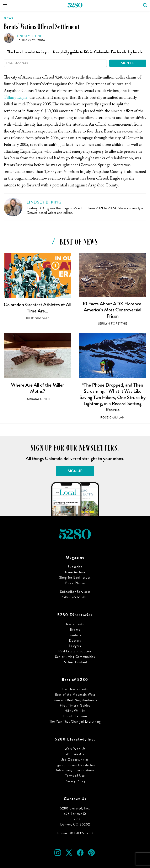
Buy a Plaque (75, 583)
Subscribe (75, 567)
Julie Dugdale (37, 318)
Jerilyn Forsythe (112, 324)
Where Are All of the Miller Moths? (37, 388)
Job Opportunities (75, 760)
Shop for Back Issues (75, 578)
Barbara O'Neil (38, 399)
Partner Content (75, 662)
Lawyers (75, 646)
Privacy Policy (75, 781)
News (9, 18)
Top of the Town (75, 716)
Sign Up (128, 63)
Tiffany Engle (16, 98)
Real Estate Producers (75, 651)
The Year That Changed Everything (75, 721)
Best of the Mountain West (75, 695)
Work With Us (75, 749)
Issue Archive (75, 572)
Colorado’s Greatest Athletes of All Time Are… (37, 308)
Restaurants (75, 624)
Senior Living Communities (75, 657)
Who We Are (75, 754)
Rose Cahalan (112, 418)
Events (75, 630)
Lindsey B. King (30, 36)
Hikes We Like (75, 711)
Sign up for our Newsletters (75, 765)
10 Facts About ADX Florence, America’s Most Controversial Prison (112, 310)
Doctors (75, 640)
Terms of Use (75, 776)
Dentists (75, 635)
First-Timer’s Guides (75, 705)
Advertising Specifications (75, 770)
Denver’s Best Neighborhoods (75, 700)
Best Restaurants (75, 689)
